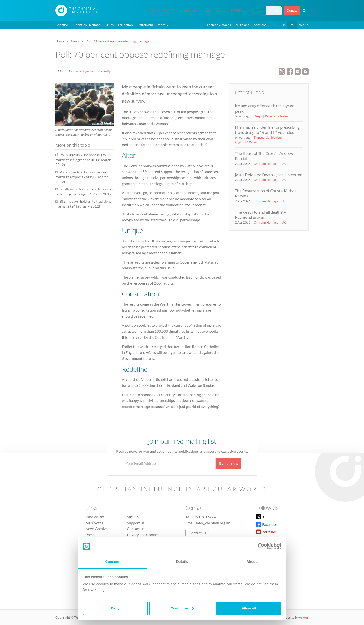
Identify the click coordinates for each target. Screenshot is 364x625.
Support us (136, 523)
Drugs (109, 25)
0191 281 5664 (204, 517)
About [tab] (252, 562)
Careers (257, 10)
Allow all (249, 608)
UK (274, 25)
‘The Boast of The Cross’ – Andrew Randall (264, 156)
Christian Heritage (87, 25)
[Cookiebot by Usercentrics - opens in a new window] (261, 546)
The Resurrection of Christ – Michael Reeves (266, 193)
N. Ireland (242, 25)
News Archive (96, 529)
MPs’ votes (94, 523)
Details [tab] (182, 562)
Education (125, 25)
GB (283, 25)
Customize (182, 608)
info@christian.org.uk (213, 523)
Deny (115, 608)
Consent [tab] (112, 562)
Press (90, 535)
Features (169, 10)
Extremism (145, 25)
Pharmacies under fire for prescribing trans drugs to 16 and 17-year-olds (267, 130)
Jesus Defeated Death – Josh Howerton (269, 175)
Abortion (62, 25)
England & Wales (219, 25)
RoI (292, 25)
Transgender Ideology (268, 137)
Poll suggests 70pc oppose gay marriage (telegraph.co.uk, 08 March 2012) (83, 160)
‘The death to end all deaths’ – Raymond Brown (260, 215)
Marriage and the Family (93, 71)
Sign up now (229, 463)
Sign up (274, 10)
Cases (207, 10)
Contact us (136, 529)
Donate (292, 10)
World (304, 25)
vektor (304, 617)
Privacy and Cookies (143, 535)
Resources (238, 10)
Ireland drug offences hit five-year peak (264, 108)
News (154, 10)
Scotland (260, 25)
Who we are (95, 517)
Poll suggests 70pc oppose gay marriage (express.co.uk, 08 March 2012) (82, 177)
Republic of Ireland (277, 116)
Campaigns (189, 10)
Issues (221, 10)
